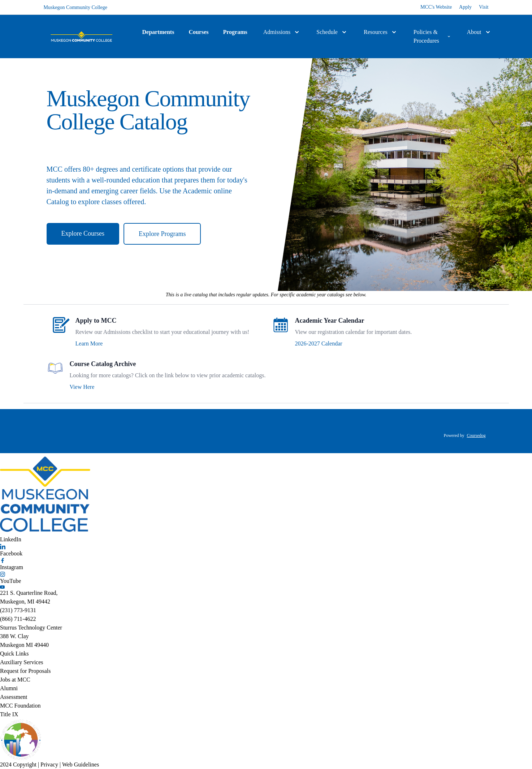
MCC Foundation (20, 706)
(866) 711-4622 (18, 619)
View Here (82, 387)
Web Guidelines (81, 764)
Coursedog (476, 435)
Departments (158, 32)
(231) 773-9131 (18, 610)
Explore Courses (83, 233)
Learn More (89, 343)
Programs (235, 32)
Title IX (9, 714)
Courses (198, 32)
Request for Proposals (25, 671)
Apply (465, 7)
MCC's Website (436, 7)
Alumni (9, 688)
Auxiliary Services (22, 662)
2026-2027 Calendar (319, 343)
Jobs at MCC (15, 680)
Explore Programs (162, 234)
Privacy (49, 764)
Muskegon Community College (76, 7)
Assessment (14, 697)
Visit (484, 7)
